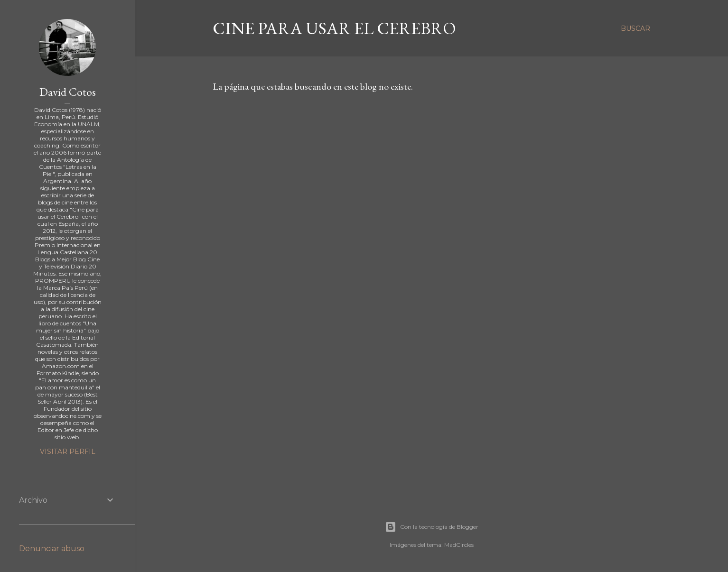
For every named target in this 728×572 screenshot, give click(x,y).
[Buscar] (635, 28)
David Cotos (68, 92)
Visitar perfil (68, 452)
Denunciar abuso (52, 549)
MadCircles (459, 545)
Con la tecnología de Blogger (432, 527)
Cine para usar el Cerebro (334, 28)
